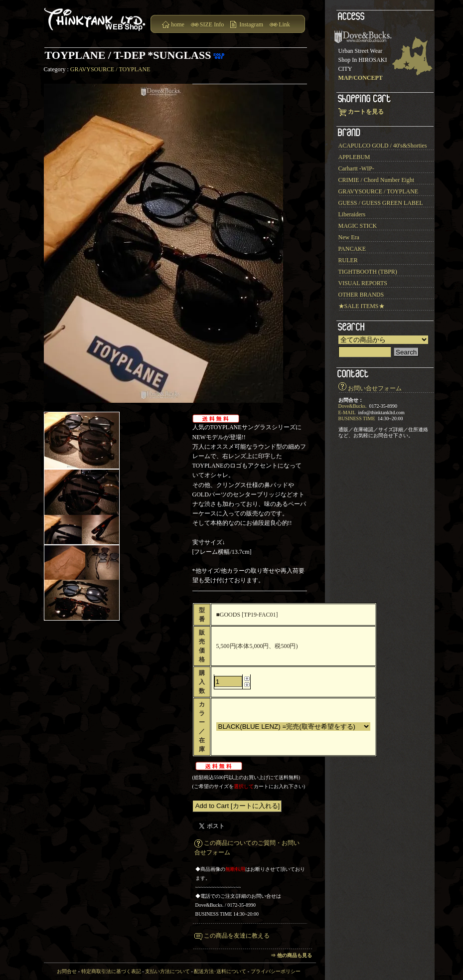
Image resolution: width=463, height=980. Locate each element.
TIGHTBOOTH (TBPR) (368, 272)
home (178, 24)
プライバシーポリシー (276, 971)
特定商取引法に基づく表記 (111, 971)
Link (284, 24)
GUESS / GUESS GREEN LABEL (381, 203)
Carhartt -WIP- (356, 168)
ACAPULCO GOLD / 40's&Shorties (383, 146)
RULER (348, 260)
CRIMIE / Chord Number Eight (377, 180)
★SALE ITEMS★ (362, 306)
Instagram (251, 24)
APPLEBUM (354, 157)
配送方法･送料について (220, 971)
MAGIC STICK (358, 226)
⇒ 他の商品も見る (291, 955)
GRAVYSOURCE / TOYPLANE (110, 69)
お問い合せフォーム (375, 388)
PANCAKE (352, 249)
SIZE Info (212, 24)
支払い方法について (167, 971)
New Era (349, 237)
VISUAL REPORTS (363, 283)
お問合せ (67, 971)
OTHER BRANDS (361, 295)
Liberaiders (352, 214)
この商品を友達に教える (237, 936)
